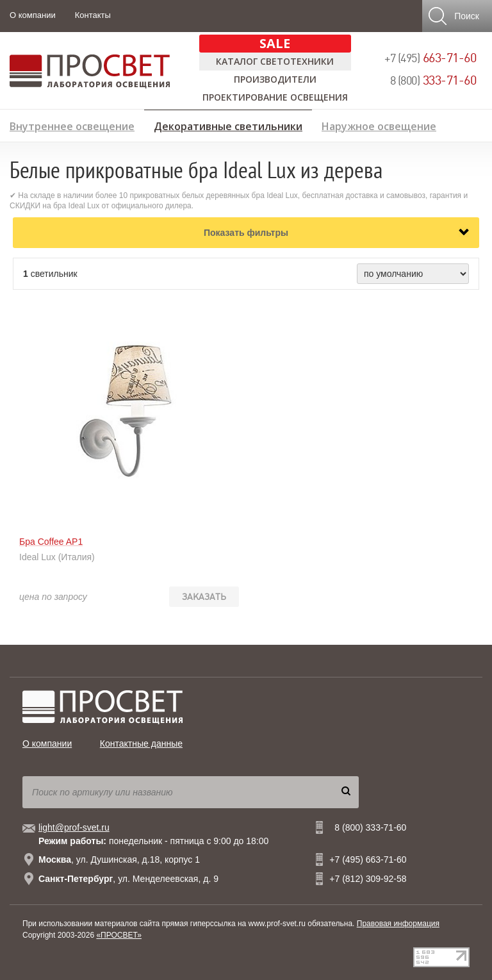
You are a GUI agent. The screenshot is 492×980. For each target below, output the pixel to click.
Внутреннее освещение (72, 125)
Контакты (93, 15)
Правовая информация (398, 924)
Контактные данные (141, 743)
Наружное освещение (379, 125)
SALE (275, 43)
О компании (33, 15)
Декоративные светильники (228, 124)
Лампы (27, 145)
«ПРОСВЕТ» (119, 935)
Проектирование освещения (275, 97)
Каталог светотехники (275, 61)
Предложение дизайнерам (412, 145)
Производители (275, 79)
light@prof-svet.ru (74, 827)
